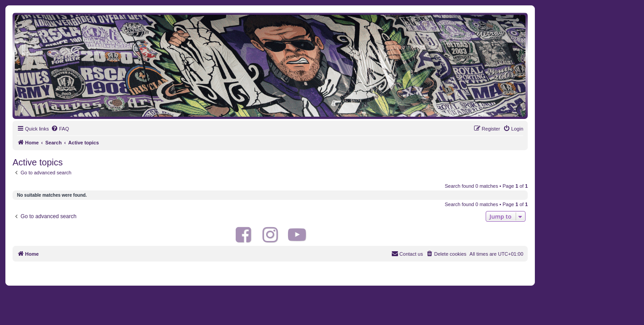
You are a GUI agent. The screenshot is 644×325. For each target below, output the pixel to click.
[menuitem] (60, 129)
